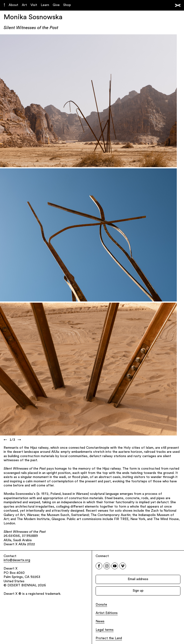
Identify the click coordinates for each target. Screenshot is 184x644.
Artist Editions (107, 613)
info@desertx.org (17, 560)
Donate (101, 605)
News (100, 622)
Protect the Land (109, 638)
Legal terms (105, 630)
